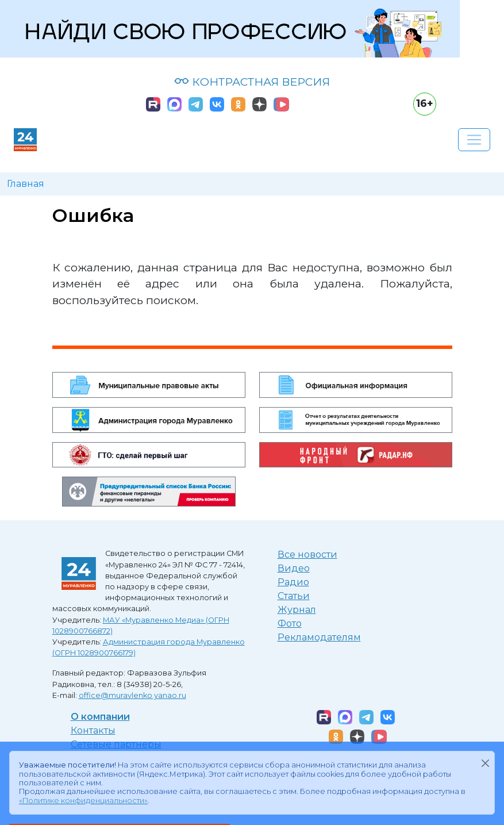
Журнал (297, 610)
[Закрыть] (485, 763)
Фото (290, 623)
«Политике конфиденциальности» (83, 801)
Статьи (294, 596)
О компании (100, 717)
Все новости (307, 555)
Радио (293, 582)
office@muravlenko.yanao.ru (132, 695)
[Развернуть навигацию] (474, 140)
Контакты (93, 730)
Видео (294, 568)
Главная (26, 184)
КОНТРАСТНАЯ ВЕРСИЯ (252, 82)
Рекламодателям (319, 637)
